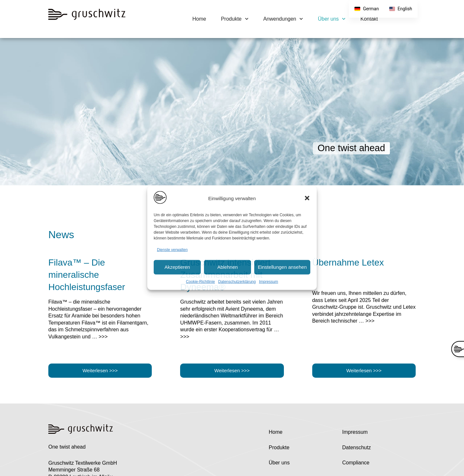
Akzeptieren (177, 267)
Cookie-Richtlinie (200, 281)
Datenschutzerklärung (237, 281)
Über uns (332, 19)
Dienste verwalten (172, 250)
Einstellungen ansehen (282, 267)
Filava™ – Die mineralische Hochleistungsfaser (87, 275)
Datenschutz (357, 447)
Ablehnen (227, 267)
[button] (307, 198)
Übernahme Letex (348, 262)
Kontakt (369, 19)
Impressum (269, 281)
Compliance (356, 463)
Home (199, 19)
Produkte (235, 19)
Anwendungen (283, 19)
